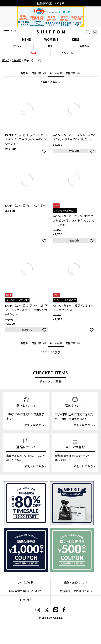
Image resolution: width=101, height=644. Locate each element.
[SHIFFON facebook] (64, 610)
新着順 (24, 73)
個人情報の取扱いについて (25, 591)
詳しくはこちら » (36, 425)
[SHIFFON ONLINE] (51, 32)
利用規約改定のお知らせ (50, 3)
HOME (6, 60)
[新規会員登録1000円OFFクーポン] (26, 550)
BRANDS (17, 60)
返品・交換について (76, 582)
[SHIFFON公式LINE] (56, 610)
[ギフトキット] (72, 503)
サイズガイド (25, 582)
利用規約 (25, 600)
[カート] (95, 32)
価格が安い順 (39, 73)
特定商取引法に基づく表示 (76, 591)
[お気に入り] (14, 32)
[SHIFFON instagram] (38, 610)
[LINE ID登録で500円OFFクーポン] (72, 550)
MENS (26, 39)
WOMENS (51, 39)
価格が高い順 (73, 73)
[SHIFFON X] (47, 610)
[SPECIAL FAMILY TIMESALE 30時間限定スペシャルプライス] (26, 503)
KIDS (76, 39)
